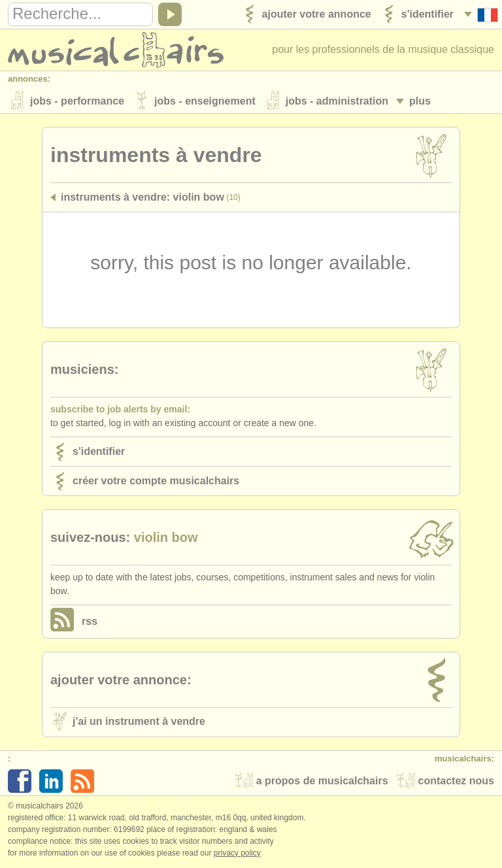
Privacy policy (237, 854)
